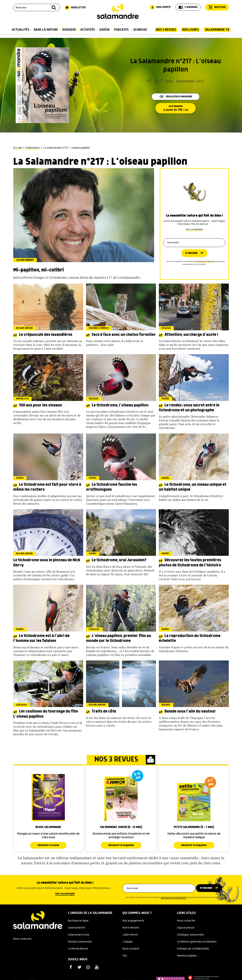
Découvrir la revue (48, 845)
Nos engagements (133, 921)
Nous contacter (22, 939)
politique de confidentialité (205, 262)
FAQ (125, 956)
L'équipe (128, 942)
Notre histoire (131, 928)
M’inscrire (191, 254)
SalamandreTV (77, 928)
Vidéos (104, 30)
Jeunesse (140, 30)
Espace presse (186, 928)
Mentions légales (187, 956)
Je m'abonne (176, 108)
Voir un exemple (194, 228)
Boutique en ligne (78, 921)
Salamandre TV (217, 30)
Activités (88, 30)
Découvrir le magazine (121, 845)
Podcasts (121, 30)
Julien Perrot (130, 935)
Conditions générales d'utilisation (197, 942)
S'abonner (188, 7)
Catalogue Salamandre (190, 935)
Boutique (217, 7)
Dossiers (69, 30)
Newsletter (75, 8)
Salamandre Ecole (79, 935)
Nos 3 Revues (166, 30)
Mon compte (160, 7)
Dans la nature (46, 30)
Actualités (21, 30)
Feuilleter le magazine (176, 96)
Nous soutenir (131, 949)
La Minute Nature (78, 949)
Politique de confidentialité (193, 949)
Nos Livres (190, 30)
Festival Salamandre (80, 942)
